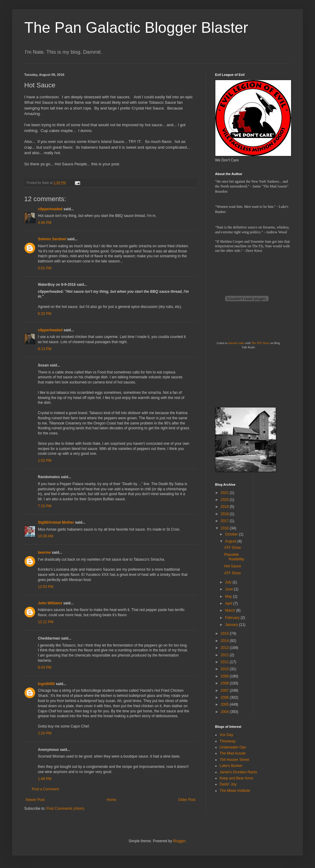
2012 (225, 655)
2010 (225, 669)
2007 (225, 691)
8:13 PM (45, 349)
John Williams (50, 603)
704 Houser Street (234, 760)
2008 (225, 683)
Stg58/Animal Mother (56, 522)
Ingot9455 (46, 684)
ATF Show (232, 548)
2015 (225, 633)
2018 (225, 514)
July (229, 582)
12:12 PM (46, 622)
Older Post (187, 800)
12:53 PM (46, 587)
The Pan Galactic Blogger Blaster (136, 28)
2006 (225, 697)
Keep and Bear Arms (236, 778)
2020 (225, 500)
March (231, 610)
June (229, 589)
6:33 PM (45, 314)
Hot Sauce (233, 566)
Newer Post (35, 800)
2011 (225, 662)
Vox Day (226, 735)
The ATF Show (260, 343)
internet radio (236, 343)
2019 (225, 507)
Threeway (228, 741)
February (233, 618)
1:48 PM (45, 779)
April (229, 603)
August (231, 541)
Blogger (179, 841)
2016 (225, 528)
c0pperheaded (50, 209)
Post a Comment (45, 789)
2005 (225, 704)
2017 (225, 521)
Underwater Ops (233, 747)
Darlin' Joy (228, 784)
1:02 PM (45, 461)
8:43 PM (45, 667)
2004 (225, 712)
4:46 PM (45, 223)
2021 (225, 493)
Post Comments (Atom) (65, 809)
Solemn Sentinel (52, 239)
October (232, 534)
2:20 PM (45, 733)
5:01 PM (45, 268)
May (229, 596)
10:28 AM (46, 536)
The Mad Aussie (233, 753)
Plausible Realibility (234, 557)
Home (111, 800)
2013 (225, 648)
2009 (225, 676)
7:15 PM (45, 506)
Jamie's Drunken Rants (238, 772)
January (232, 625)
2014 (225, 641)
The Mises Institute (235, 791)
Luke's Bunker (231, 766)
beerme (44, 552)
